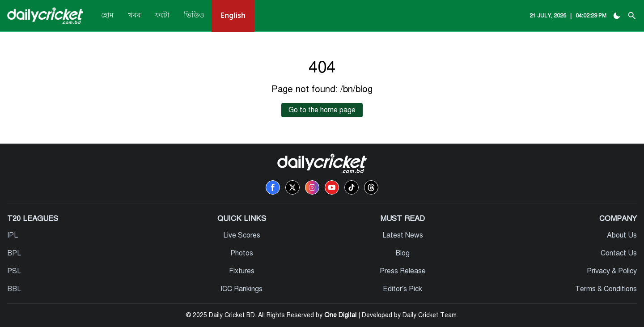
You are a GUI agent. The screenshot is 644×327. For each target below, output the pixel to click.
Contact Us (619, 253)
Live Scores (242, 235)
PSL (14, 271)
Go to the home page (322, 110)
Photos (242, 253)
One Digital (340, 315)
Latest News (403, 235)
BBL (14, 289)
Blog (402, 253)
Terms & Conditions (606, 289)
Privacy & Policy (612, 271)
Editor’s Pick (403, 289)
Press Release (403, 271)
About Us (622, 235)
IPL (13, 235)
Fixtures (242, 271)
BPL (14, 253)
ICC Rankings (241, 289)
